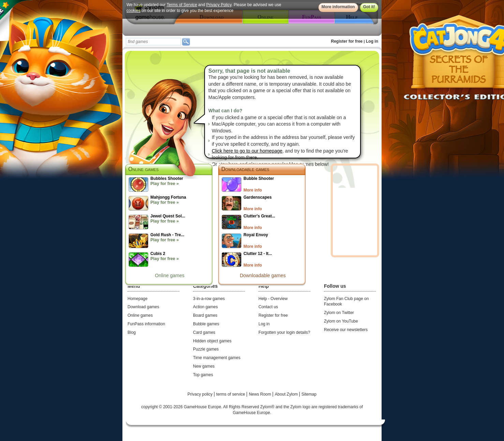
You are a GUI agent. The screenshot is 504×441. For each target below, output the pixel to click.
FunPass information (146, 324)
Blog (132, 332)
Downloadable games (245, 169)
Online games (169, 275)
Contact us (268, 307)
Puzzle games (206, 349)
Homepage (138, 299)
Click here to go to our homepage (247, 151)
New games (204, 366)
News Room (261, 394)
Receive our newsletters (346, 330)
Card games (204, 332)
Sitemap (309, 394)
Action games (205, 307)
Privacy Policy (219, 5)
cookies (134, 11)
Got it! (369, 7)
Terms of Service (182, 5)
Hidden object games (212, 341)
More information (338, 7)
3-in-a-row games (209, 299)
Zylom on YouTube (341, 321)
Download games (143, 307)
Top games (203, 375)
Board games (205, 315)
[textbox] (153, 42)
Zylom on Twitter (339, 313)
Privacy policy (201, 394)
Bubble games (206, 324)
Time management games (217, 358)
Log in (372, 41)
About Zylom (287, 394)
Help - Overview (273, 299)
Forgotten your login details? (284, 332)
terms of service (231, 394)
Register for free (347, 41)
